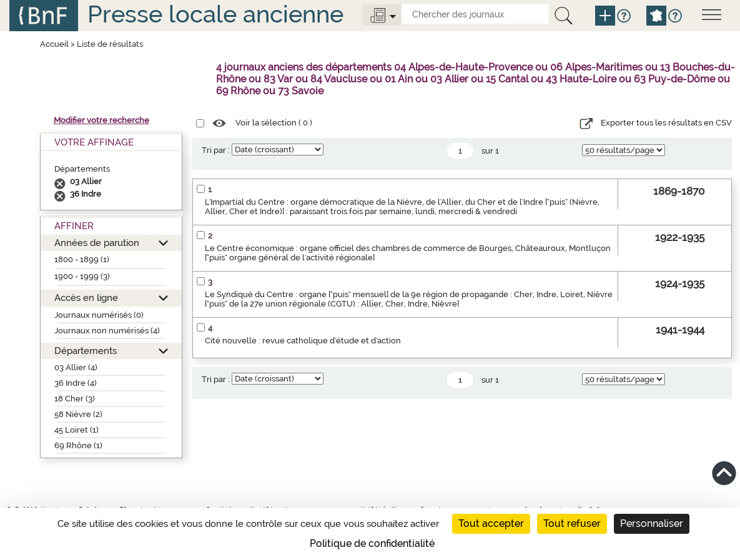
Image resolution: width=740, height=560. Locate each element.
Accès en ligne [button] (86, 297)
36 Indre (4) (76, 383)
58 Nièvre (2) (78, 414)
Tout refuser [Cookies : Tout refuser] (572, 523)
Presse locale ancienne (215, 14)
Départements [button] (86, 351)
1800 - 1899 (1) (82, 259)
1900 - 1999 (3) (82, 276)
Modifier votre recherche (101, 120)
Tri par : (216, 150)
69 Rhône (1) (78, 445)
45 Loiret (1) (76, 430)
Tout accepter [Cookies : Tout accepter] (491, 523)
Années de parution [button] (97, 243)
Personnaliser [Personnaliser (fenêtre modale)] (652, 523)
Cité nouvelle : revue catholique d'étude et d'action (303, 341)
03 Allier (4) (76, 367)
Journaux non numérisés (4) (107, 331)
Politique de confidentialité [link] (372, 543)
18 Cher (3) (75, 399)
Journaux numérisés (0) (99, 315)
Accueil (54, 44)
